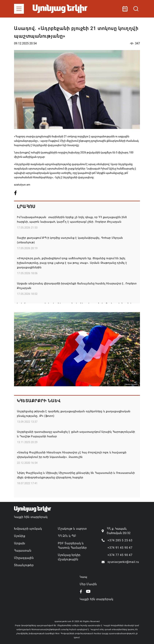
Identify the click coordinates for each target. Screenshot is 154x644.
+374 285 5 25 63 (120, 540)
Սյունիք (20, 536)
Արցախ (20, 543)
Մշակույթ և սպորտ (72, 529)
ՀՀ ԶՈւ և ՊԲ (67, 536)
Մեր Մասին (88, 584)
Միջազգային (24, 558)
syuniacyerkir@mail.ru (123, 562)
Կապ (83, 577)
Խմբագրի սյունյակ (28, 529)
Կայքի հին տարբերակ (31, 517)
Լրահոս (26, 207)
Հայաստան (23, 551)
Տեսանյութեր (24, 565)
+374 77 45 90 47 (120, 555)
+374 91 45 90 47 (120, 548)
